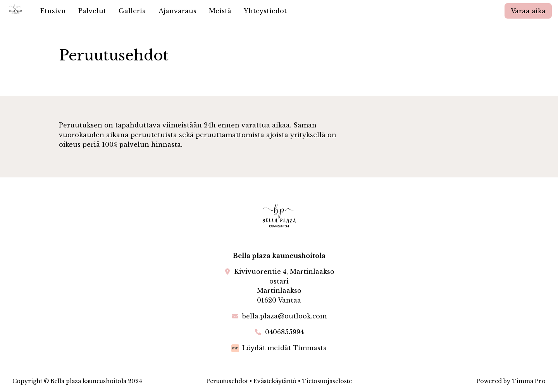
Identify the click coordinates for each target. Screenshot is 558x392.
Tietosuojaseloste (327, 381)
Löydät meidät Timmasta (285, 348)
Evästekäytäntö (275, 381)
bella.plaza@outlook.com (284, 316)
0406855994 (284, 332)
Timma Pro (529, 381)
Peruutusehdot (227, 381)
